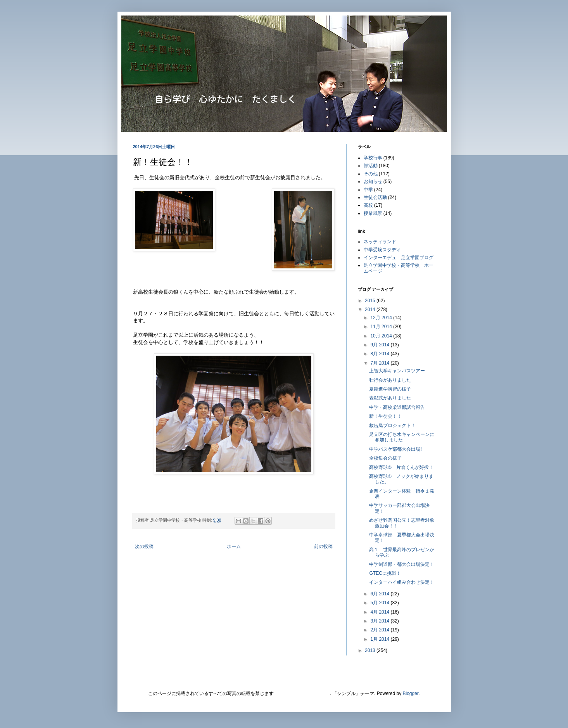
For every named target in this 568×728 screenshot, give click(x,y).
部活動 (371, 166)
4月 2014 (380, 612)
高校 (368, 205)
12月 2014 (382, 318)
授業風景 (373, 213)
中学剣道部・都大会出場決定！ (402, 564)
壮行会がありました (390, 380)
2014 (371, 310)
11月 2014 (382, 327)
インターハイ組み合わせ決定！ (402, 582)
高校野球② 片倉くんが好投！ (401, 467)
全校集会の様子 (385, 458)
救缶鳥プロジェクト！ (392, 425)
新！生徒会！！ (385, 416)
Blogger (411, 693)
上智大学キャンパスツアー (397, 371)
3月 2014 (380, 621)
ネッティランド (380, 242)
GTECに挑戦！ (385, 573)
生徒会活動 (375, 197)
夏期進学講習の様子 (390, 389)
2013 (371, 650)
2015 (371, 301)
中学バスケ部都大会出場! (395, 449)
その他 (371, 174)
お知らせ (373, 182)
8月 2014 (380, 354)
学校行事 (373, 158)
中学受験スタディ (382, 250)
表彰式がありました (390, 398)
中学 (368, 190)
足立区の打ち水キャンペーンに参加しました (402, 437)
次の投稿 (144, 546)
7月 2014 (380, 363)
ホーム (234, 546)
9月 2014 (380, 345)
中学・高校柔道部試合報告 (397, 407)
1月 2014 (380, 639)
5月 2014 (380, 603)
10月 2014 (382, 336)
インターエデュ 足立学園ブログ (399, 258)
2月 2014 (380, 630)
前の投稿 (323, 546)
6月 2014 (380, 594)
